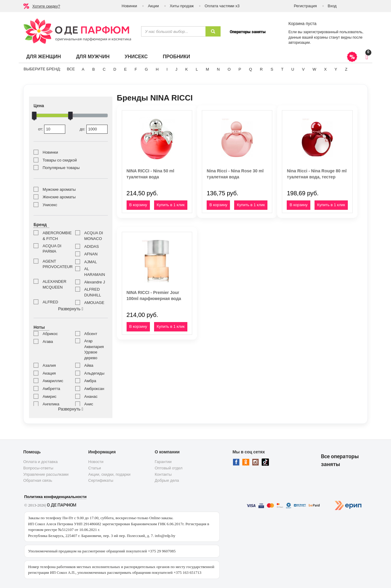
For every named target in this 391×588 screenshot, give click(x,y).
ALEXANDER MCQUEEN (54, 284)
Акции (153, 6)
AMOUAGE (94, 303)
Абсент (91, 334)
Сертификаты (101, 480)
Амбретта (51, 389)
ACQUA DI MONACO (94, 236)
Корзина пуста (303, 24)
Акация (49, 373)
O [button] (229, 69)
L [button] (197, 69)
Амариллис (53, 381)
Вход (332, 6)
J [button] (177, 69)
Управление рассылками (46, 474)
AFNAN (91, 254)
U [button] (293, 69)
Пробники (176, 57)
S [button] (272, 69)
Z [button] (346, 69)
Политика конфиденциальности (55, 497)
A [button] (83, 69)
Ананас (91, 396)
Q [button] (250, 69)
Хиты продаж (182, 6)
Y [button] (336, 69)
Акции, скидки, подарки (109, 474)
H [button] (157, 69)
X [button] (325, 69)
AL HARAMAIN (95, 272)
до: (94, 129)
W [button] (314, 69)
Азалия (49, 365)
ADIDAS (92, 246)
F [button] (136, 69)
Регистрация (305, 6)
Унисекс (136, 57)
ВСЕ (71, 69)
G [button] (146, 69)
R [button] (261, 69)
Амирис (50, 396)
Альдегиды (94, 373)
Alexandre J (95, 282)
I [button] (167, 69)
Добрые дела (167, 480)
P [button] (240, 69)
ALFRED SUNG (50, 305)
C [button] (104, 69)
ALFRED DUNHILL (93, 292)
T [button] (282, 69)
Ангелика (51, 404)
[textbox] (173, 31)
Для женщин (44, 57)
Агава (48, 342)
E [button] (126, 69)
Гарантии (163, 462)
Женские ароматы (59, 197)
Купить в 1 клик (171, 205)
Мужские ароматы (59, 189)
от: (52, 129)
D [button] (115, 69)
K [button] (187, 69)
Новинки (129, 6)
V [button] (303, 69)
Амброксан (94, 389)
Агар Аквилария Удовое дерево (94, 349)
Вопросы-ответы (38, 468)
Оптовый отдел (169, 468)
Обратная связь (38, 480)
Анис (89, 404)
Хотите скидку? (46, 6)
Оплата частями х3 (222, 6)
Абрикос (50, 334)
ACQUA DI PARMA (52, 249)
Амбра (90, 381)
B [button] (94, 69)
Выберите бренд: (42, 69)
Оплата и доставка (40, 462)
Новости (96, 462)
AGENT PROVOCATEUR (54, 264)
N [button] (218, 69)
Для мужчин (93, 57)
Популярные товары (61, 168)
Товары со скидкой (60, 160)
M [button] (207, 69)
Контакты (163, 474)
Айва (89, 365)
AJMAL (91, 262)
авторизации (299, 43)
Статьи (95, 468)
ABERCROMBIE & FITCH (54, 236)
